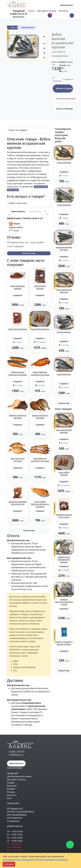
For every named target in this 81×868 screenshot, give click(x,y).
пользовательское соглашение (18, 860)
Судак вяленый (64, 205)
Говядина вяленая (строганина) (64, 516)
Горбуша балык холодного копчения (18, 373)
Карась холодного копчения (40, 417)
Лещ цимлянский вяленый (64, 291)
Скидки (31, 11)
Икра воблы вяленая (40, 329)
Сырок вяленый (64, 374)
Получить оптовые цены (66, 99)
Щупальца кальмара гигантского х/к (18, 503)
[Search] (29, 130)
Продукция (13, 773)
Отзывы (11, 792)
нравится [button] (68, 79)
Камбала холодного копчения (18, 417)
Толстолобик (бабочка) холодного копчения (40, 504)
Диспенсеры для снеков (19, 776)
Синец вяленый (64, 163)
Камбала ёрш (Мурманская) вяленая (64, 559)
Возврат (11, 789)
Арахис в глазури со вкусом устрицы (64, 643)
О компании (13, 821)
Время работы (19, 17)
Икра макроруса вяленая (18, 287)
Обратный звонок (16, 763)
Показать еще (29, 531)
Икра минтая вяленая (40, 287)
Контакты (63, 11)
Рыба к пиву (13, 190)
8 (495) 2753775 (17, 752)
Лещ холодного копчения (18, 460)
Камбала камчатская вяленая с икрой (64, 602)
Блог (9, 798)
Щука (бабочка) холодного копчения (40, 460)
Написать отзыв (29, 253)
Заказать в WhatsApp (64, 109)
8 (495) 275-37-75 (19, 14)
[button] (72, 15)
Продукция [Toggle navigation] (19, 11)
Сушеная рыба (41, 187)
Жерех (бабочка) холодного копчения (40, 373)
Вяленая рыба (14, 28)
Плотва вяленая (64, 332)
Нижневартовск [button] (66, 5)
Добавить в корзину (64, 88)
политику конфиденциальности (52, 860)
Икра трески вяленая (18, 329)
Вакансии (12, 786)
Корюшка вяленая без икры (64, 249)
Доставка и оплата (47, 11)
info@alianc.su (16, 755)
